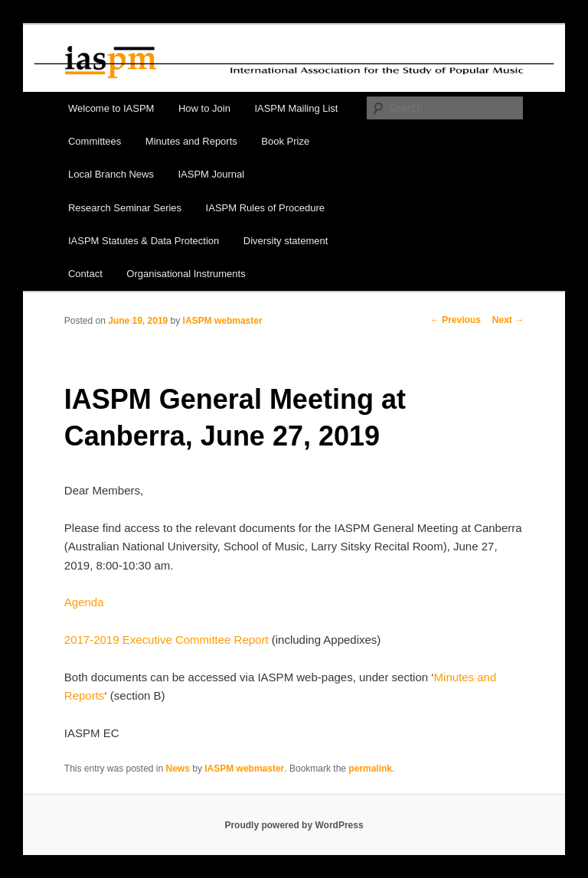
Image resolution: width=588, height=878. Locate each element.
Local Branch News (111, 174)
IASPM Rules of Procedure (265, 208)
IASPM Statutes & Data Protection (144, 241)
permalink (370, 769)
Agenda (84, 602)
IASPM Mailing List (296, 108)
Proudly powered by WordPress (294, 825)
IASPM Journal (211, 174)
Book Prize (285, 141)
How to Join (204, 108)
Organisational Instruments (186, 274)
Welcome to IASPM (111, 108)
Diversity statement (286, 241)
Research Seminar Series (125, 208)
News (178, 769)
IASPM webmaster (223, 321)
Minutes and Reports (191, 141)
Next (508, 320)
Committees (95, 141)
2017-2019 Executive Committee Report (167, 640)
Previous (456, 320)
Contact (85, 274)
